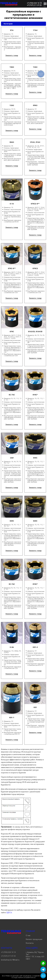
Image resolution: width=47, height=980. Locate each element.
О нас (28, 935)
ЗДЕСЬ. (9, 912)
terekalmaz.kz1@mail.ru (10, 960)
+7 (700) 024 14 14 (34, 3)
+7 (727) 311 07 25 (34, 5)
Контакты (30, 943)
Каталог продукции (34, 939)
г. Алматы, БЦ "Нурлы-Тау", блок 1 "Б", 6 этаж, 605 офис (35, 955)
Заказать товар (12, 55)
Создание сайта (38, 976)
